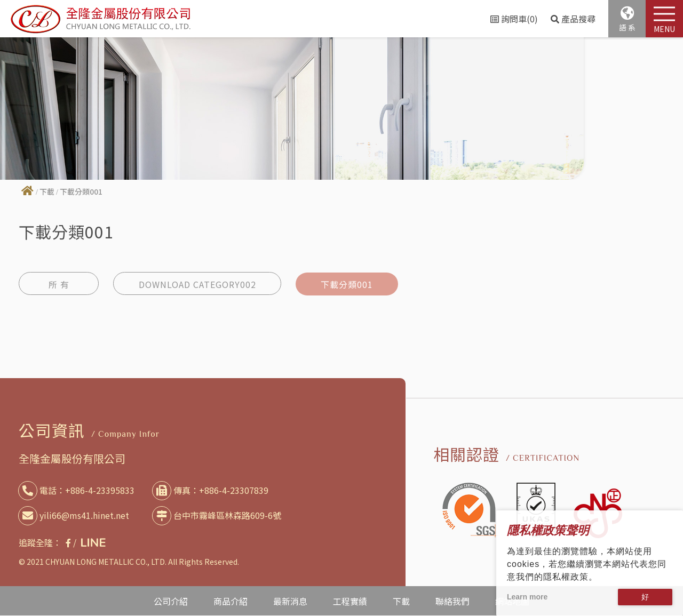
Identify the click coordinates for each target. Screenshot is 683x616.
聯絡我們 (452, 601)
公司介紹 (171, 601)
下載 (47, 191)
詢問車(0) (514, 19)
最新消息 (290, 601)
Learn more (527, 597)
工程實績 (350, 601)
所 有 (59, 284)
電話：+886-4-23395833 (78, 491)
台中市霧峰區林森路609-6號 (219, 515)
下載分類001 (353, 284)
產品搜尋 (573, 19)
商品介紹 (231, 601)
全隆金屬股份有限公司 (72, 459)
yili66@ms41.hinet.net (76, 515)
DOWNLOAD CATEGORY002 (200, 284)
